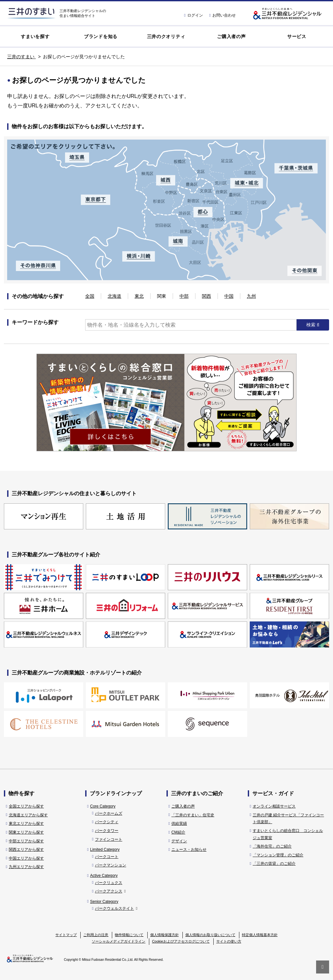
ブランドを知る (101, 36)
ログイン (193, 15)
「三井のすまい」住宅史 (193, 815)
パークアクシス (110, 891)
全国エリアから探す (26, 806)
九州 (251, 296)
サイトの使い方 (229, 941)
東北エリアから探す (26, 823)
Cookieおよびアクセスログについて (181, 941)
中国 (229, 296)
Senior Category (104, 902)
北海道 (114, 296)
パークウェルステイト (116, 908)
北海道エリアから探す (28, 815)
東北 (139, 296)
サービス (297, 36)
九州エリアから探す (26, 867)
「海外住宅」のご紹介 (272, 846)
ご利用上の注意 (96, 935)
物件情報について (129, 935)
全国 (90, 296)
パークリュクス (109, 883)
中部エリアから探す (26, 841)
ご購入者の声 (231, 36)
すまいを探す (35, 36)
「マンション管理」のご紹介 (278, 855)
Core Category (103, 806)
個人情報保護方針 (165, 935)
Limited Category (105, 850)
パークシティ (107, 822)
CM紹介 (178, 832)
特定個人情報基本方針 (260, 935)
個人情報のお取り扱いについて (210, 935)
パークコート (107, 857)
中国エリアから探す (26, 858)
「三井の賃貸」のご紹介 (274, 864)
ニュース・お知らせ (189, 850)
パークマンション (111, 865)
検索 (312, 325)
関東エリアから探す (26, 832)
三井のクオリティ (166, 36)
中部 (184, 296)
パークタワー (107, 831)
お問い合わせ (223, 15)
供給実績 (179, 823)
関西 (206, 296)
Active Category (104, 876)
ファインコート (109, 839)
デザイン (179, 841)
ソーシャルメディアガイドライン (119, 941)
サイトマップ (66, 935)
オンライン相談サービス (274, 806)
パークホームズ (109, 813)
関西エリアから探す (26, 850)
